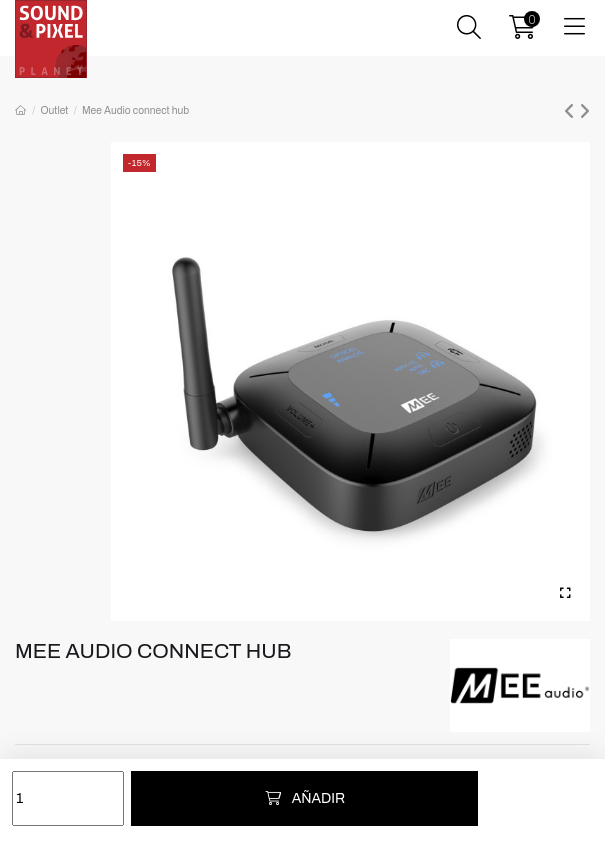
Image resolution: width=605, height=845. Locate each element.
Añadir (304, 798)
